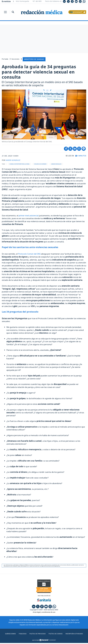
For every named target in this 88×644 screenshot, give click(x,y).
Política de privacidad (48, 633)
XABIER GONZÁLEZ (13, 160)
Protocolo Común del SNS (30, 253)
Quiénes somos (19, 633)
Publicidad (32, 633)
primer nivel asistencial (29, 215)
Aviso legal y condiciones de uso (44, 612)
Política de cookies (67, 633)
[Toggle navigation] (5, 12)
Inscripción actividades (44, 638)
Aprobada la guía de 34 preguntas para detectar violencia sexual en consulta (39, 71)
